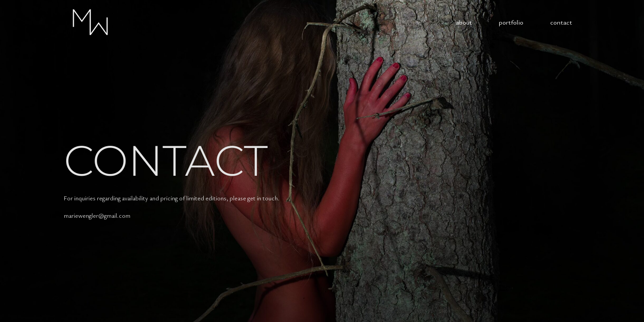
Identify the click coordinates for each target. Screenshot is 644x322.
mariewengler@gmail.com (97, 215)
